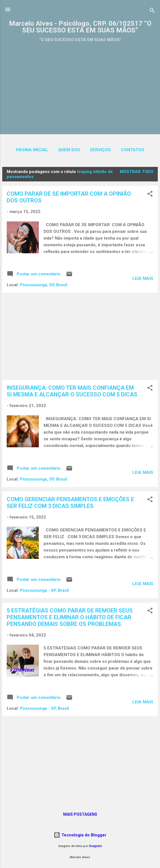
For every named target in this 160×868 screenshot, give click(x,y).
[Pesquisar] (152, 11)
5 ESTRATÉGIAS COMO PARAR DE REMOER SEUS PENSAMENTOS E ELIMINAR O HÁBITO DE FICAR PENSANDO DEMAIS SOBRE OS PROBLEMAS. (70, 617)
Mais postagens (80, 814)
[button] (150, 195)
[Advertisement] (80, 86)
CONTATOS (132, 150)
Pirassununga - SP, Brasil (44, 590)
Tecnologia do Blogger (80, 835)
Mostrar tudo (137, 172)
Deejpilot (95, 846)
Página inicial (32, 150)
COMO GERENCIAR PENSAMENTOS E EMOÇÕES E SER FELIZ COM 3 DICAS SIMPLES (70, 503)
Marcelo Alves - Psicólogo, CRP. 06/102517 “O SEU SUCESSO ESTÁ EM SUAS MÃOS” (80, 27)
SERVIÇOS (100, 150)
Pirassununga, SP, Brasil (44, 285)
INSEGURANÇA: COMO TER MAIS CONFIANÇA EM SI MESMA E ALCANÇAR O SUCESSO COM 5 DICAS (72, 391)
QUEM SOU (69, 150)
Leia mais (143, 278)
